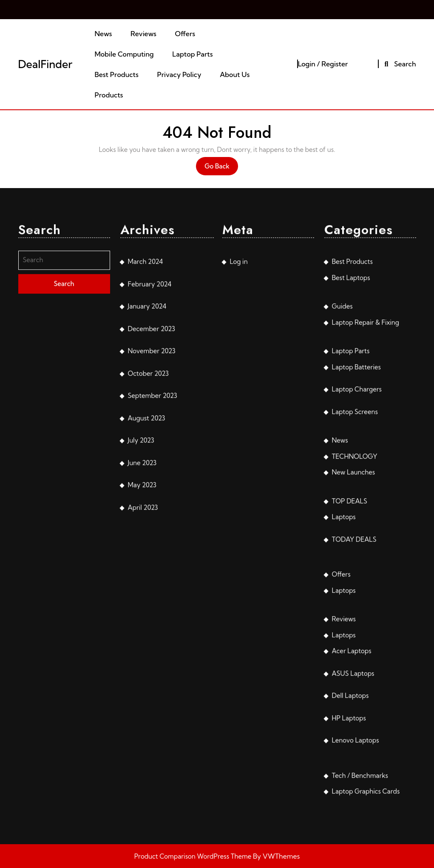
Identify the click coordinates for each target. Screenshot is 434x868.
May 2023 (142, 598)
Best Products (116, 74)
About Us (235, 74)
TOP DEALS (350, 614)
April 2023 (143, 620)
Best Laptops (351, 390)
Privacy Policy (179, 74)
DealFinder (45, 64)
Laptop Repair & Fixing (366, 435)
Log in (239, 375)
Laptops (344, 630)
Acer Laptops (352, 764)
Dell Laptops (350, 809)
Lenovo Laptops (356, 853)
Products (109, 95)
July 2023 (141, 553)
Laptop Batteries (356, 480)
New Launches (354, 585)
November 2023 (152, 464)
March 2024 (146, 375)
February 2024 (150, 397)
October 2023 (148, 486)
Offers (185, 34)
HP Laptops (349, 831)
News (103, 34)
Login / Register (323, 64)
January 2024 (147, 419)
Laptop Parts (192, 54)
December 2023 (152, 441)
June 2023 (142, 575)
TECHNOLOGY (355, 569)
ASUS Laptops (353, 786)
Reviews (143, 34)
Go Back (221, 168)
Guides (342, 419)
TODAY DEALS (354, 652)
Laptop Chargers (357, 502)
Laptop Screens (355, 524)
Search (399, 64)
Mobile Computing (124, 54)
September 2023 (153, 509)
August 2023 (147, 531)
